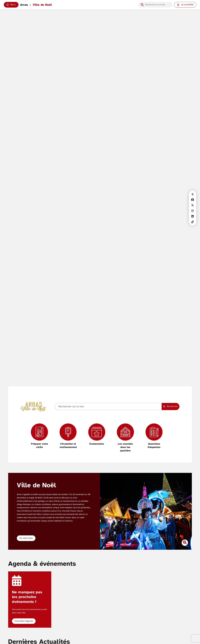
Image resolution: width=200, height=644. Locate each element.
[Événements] (97, 435)
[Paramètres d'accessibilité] (185, 5)
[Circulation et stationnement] (68, 436)
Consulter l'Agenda (24, 621)
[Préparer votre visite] (39, 436)
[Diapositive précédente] (105, 511)
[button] (11, 5)
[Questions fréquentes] (154, 436)
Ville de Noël (42, 5)
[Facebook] (193, 200)
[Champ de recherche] (158, 5)
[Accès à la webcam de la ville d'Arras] (193, 194)
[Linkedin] (193, 216)
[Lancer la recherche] (142, 5)
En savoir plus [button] (26, 538)
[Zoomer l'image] (185, 543)
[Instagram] (193, 211)
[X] (193, 205)
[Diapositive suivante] (187, 511)
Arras (24, 5)
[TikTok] (193, 222)
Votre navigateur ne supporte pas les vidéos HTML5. (100, 208)
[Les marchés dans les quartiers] (125, 438)
